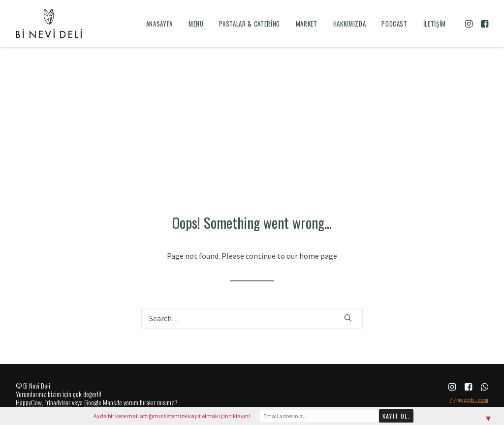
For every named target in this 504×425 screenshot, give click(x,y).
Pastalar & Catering (249, 24)
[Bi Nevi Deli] (49, 24)
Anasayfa (159, 24)
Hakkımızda (350, 24)
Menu (196, 24)
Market (307, 24)
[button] (470, 24)
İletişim (435, 24)
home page (318, 256)
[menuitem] (159, 24)
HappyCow (29, 402)
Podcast (394, 24)
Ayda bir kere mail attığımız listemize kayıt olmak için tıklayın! (172, 416)
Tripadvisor (58, 402)
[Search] (252, 318)
